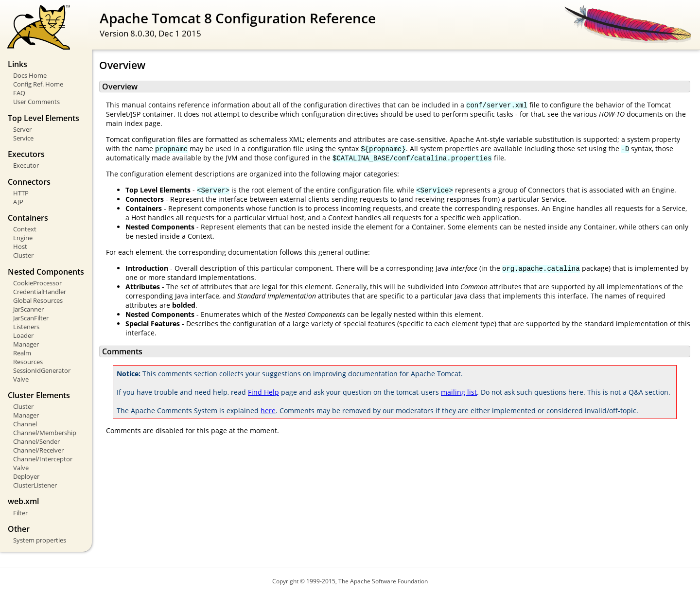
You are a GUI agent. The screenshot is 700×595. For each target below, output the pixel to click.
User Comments (36, 102)
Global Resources (38, 300)
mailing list (459, 392)
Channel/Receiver (38, 450)
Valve (21, 379)
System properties (40, 540)
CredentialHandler (40, 292)
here (268, 411)
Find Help (263, 392)
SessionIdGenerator (42, 370)
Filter (20, 513)
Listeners (26, 327)
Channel (25, 424)
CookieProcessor (37, 283)
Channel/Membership (45, 433)
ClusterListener (35, 485)
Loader (23, 335)
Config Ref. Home (38, 84)
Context (25, 229)
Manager (26, 344)
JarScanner (28, 309)
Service (23, 138)
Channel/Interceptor (43, 459)
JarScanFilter (31, 318)
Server (22, 129)
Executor (26, 165)
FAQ (19, 93)
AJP (18, 202)
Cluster (23, 255)
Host (20, 246)
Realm (22, 353)
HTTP (21, 193)
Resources (28, 362)
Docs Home (30, 75)
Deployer (26, 476)
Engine (23, 238)
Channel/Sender (36, 441)
